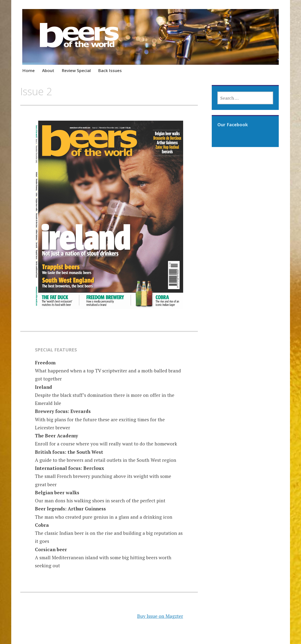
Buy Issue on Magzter (160, 616)
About (48, 70)
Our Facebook (233, 125)
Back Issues (110, 70)
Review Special (76, 70)
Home (28, 70)
